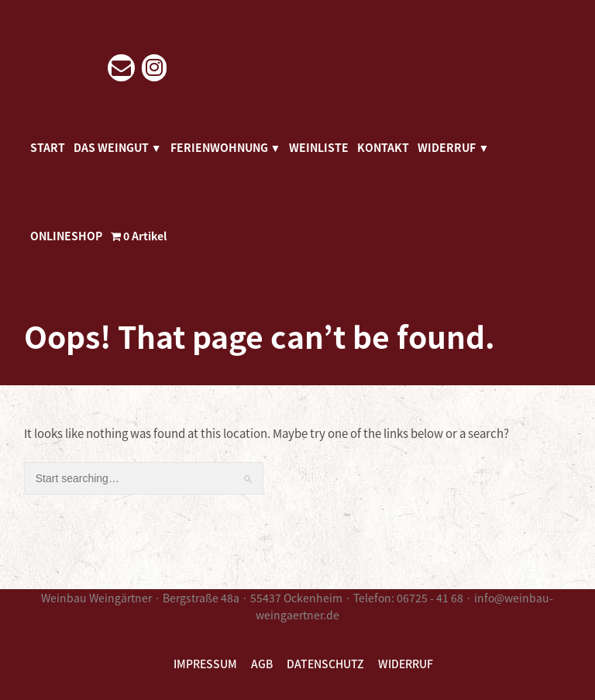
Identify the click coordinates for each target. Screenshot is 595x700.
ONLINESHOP (66, 236)
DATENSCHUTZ (325, 664)
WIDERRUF (406, 664)
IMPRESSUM (205, 664)
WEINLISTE (319, 147)
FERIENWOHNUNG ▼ (226, 147)
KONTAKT (383, 147)
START (48, 147)
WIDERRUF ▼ (453, 147)
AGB (262, 664)
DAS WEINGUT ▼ (118, 147)
